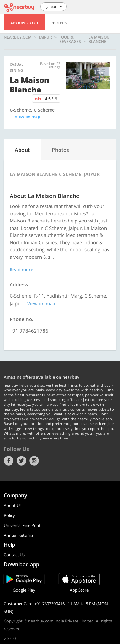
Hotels (59, 23)
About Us (13, 505)
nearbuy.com (18, 37)
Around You (24, 23)
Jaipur (45, 37)
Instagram (34, 461)
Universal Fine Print (22, 525)
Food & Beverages (70, 39)
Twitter (21, 461)
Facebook (9, 461)
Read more (21, 270)
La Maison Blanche (99, 39)
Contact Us (14, 555)
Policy (9, 515)
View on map (28, 117)
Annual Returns (19, 535)
